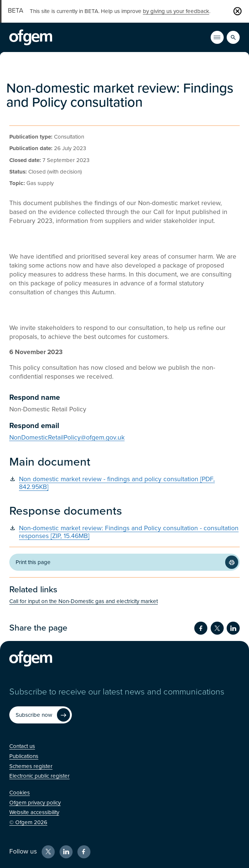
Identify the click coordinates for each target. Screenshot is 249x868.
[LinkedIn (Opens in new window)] (66, 852)
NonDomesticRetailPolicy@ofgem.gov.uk (67, 438)
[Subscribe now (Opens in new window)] (41, 715)
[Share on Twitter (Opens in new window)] (217, 628)
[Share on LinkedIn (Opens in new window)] (233, 628)
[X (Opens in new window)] (48, 852)
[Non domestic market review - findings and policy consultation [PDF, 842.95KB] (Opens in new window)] (125, 483)
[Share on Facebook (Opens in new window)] (201, 628)
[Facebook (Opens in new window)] (84, 852)
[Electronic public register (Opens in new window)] (39, 776)
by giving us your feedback (176, 11)
